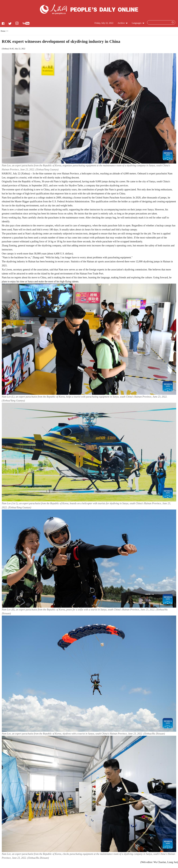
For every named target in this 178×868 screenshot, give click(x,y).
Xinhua (5, 49)
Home (3, 31)
